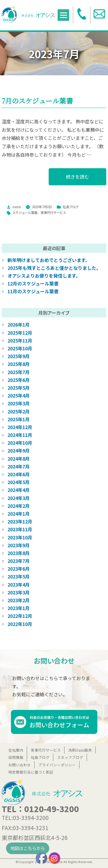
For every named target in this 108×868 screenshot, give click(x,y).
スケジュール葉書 (25, 213)
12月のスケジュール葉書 (33, 283)
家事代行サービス (53, 213)
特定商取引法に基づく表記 (31, 772)
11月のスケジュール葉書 (33, 291)
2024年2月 (19, 506)
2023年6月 (19, 569)
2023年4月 (19, 585)
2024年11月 (20, 435)
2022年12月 (20, 616)
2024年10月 (20, 443)
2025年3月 (19, 403)
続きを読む (77, 179)
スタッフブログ (70, 757)
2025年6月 (19, 380)
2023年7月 (19, 561)
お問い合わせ (20, 765)
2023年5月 (19, 576)
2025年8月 (19, 364)
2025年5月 (19, 388)
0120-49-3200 (52, 809)
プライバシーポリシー (57, 765)
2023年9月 (19, 545)
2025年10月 (20, 348)
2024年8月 (19, 459)
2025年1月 (19, 419)
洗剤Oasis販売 (80, 750)
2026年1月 (19, 325)
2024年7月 (19, 466)
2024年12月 (20, 427)
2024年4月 (19, 490)
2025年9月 (19, 356)
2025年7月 (19, 372)
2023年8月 (19, 553)
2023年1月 (19, 608)
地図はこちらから (28, 848)
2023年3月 (19, 592)
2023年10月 (20, 537)
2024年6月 (19, 474)
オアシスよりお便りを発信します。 (44, 276)
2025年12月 (20, 333)
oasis (17, 207)
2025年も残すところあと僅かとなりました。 (54, 268)
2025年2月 (19, 411)
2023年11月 (20, 529)
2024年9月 (19, 451)
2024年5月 (19, 482)
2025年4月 (19, 395)
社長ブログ (71, 207)
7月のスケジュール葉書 (37, 101)
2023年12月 (20, 521)
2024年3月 (19, 498)
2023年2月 (19, 600)
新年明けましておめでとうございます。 (49, 260)
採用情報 (16, 757)
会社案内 (16, 750)
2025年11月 (20, 340)
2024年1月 (19, 514)
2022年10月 (20, 624)
